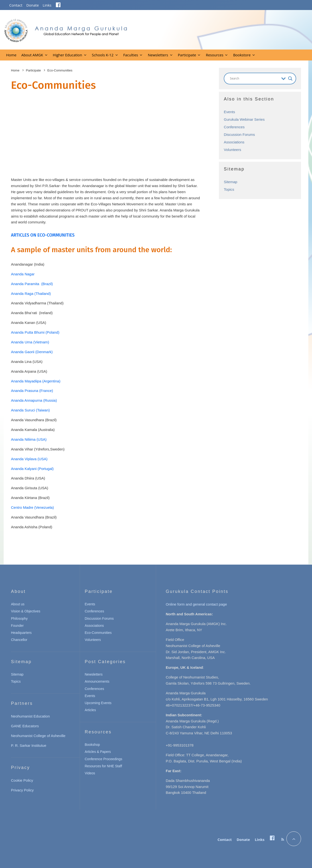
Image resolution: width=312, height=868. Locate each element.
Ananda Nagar (23, 274)
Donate (33, 5)
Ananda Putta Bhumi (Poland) (35, 332)
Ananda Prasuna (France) (32, 391)
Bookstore (242, 55)
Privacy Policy (22, 790)
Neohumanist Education (30, 716)
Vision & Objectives (26, 611)
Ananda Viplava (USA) (29, 459)
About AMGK (32, 55)
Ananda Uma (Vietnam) (30, 342)
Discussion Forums (239, 135)
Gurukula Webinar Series (244, 119)
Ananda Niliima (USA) (29, 439)
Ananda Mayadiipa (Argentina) (36, 381)
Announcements (97, 681)
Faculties (131, 55)
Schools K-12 (103, 55)
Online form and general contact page (196, 604)
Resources (214, 55)
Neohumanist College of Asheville (38, 736)
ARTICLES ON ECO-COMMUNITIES (43, 235)
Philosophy (19, 619)
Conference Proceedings (104, 759)
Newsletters (158, 55)
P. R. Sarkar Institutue (29, 745)
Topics (229, 189)
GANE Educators (25, 726)
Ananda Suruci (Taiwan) (30, 410)
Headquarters (21, 633)
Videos (90, 773)
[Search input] (254, 79)
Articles (90, 710)
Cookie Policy (22, 780)
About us (18, 604)
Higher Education (68, 55)
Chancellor (19, 640)
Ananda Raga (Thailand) (31, 294)
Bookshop (92, 745)
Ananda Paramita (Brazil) (32, 284)
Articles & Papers (98, 752)
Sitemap (230, 182)
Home (11, 55)
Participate (187, 55)
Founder (17, 626)
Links (47, 5)
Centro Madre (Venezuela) (32, 507)
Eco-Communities (98, 633)
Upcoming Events (98, 703)
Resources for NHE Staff (103, 766)
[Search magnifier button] (290, 79)
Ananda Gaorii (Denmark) (32, 352)
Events (229, 112)
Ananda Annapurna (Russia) (34, 400)
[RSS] (283, 839)
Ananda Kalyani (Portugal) (32, 469)
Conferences (234, 127)
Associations (234, 142)
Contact (16, 5)
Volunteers (232, 150)
